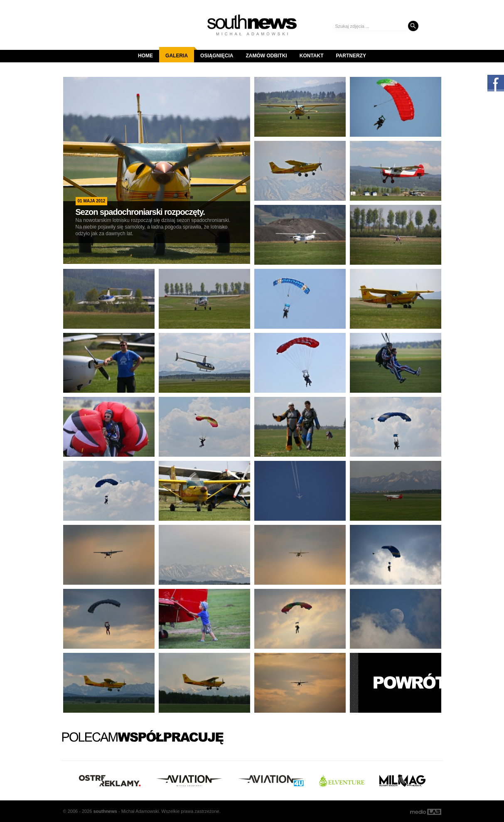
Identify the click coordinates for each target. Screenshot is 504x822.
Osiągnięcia (217, 56)
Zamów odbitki (266, 56)
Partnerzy (351, 56)
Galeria (180, 53)
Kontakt (312, 56)
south (105, 811)
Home (145, 56)
